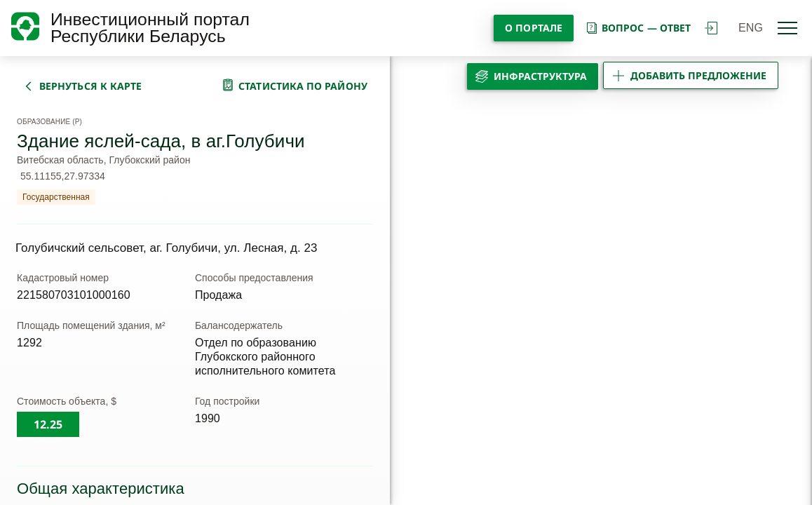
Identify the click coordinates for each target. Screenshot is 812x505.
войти (711, 28)
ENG (751, 28)
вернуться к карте (90, 86)
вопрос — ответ (638, 28)
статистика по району (303, 86)
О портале (534, 28)
